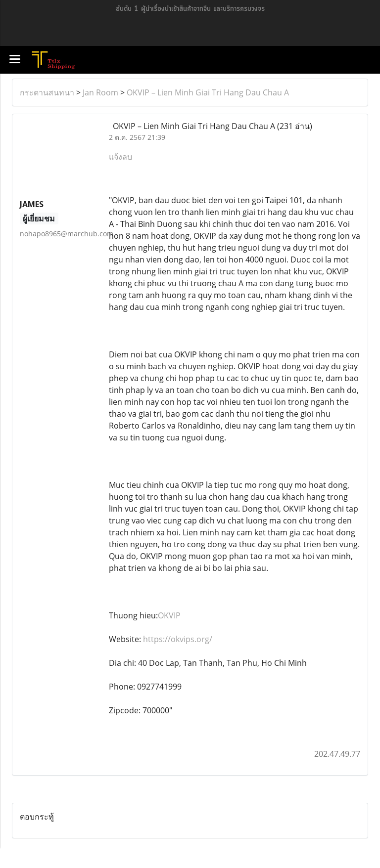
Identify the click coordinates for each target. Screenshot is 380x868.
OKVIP (169, 615)
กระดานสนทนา (47, 92)
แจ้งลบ (120, 157)
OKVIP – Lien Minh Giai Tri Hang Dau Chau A (208, 92)
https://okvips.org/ (178, 639)
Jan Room (100, 92)
